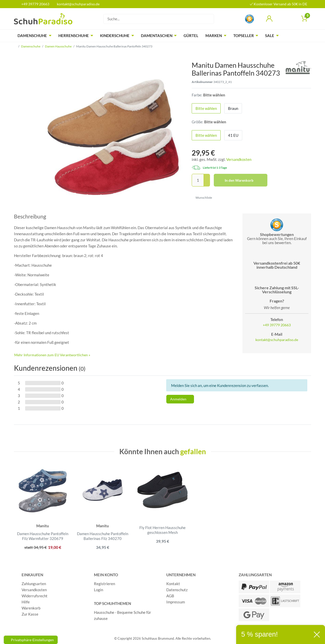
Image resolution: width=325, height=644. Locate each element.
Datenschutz (177, 590)
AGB (170, 596)
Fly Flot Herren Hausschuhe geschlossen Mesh (162, 530)
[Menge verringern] (207, 184)
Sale (270, 36)
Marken (214, 36)
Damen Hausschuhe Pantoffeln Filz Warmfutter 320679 (43, 536)
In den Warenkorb (244, 180)
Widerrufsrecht (35, 596)
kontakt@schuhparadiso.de (76, 4)
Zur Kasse (30, 614)
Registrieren (104, 584)
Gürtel (191, 36)
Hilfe (26, 602)
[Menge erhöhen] (207, 177)
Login (99, 590)
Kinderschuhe (115, 36)
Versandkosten (239, 159)
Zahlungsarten (34, 584)
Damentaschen (157, 36)
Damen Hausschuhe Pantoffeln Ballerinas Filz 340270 (103, 536)
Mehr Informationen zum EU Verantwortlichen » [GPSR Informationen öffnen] (52, 355)
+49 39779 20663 (34, 4)
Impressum (176, 602)
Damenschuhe (32, 36)
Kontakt (173, 584)
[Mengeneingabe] (198, 180)
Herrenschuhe (74, 36)
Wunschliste (202, 198)
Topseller (244, 36)
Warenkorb (31, 608)
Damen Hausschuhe (58, 46)
